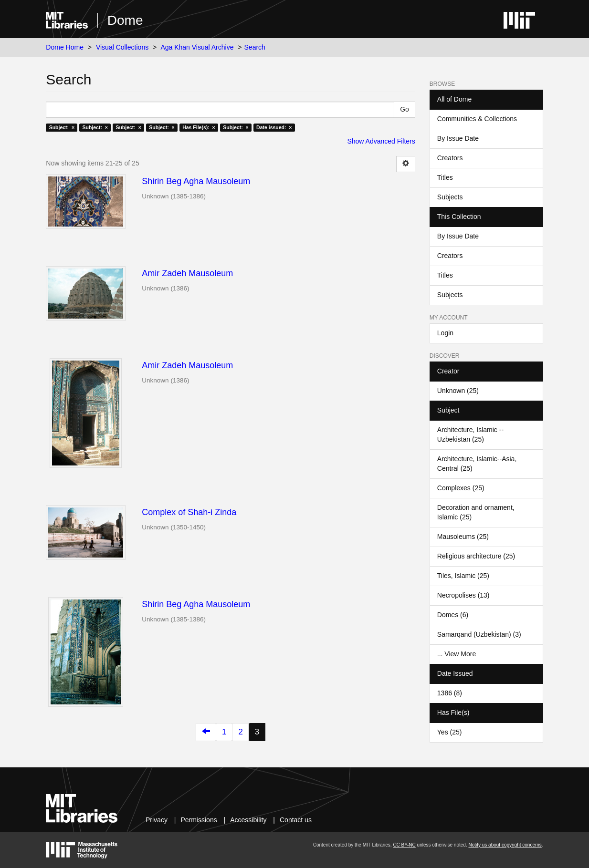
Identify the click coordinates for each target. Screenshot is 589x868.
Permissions (199, 820)
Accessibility (248, 820)
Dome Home (65, 47)
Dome (125, 20)
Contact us (296, 820)
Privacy (157, 820)
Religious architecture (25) (476, 556)
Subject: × (62, 127)
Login (445, 333)
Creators (450, 158)
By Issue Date (458, 138)
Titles (445, 177)
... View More (457, 654)
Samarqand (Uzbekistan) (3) (479, 634)
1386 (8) (450, 693)
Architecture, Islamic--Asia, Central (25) (477, 464)
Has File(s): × (199, 127)
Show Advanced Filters (381, 141)
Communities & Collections (477, 119)
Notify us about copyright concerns (505, 845)
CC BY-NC (404, 845)
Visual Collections (122, 47)
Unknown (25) (458, 391)
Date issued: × (274, 127)
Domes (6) (453, 615)
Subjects (450, 197)
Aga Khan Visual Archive (197, 47)
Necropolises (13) (463, 595)
